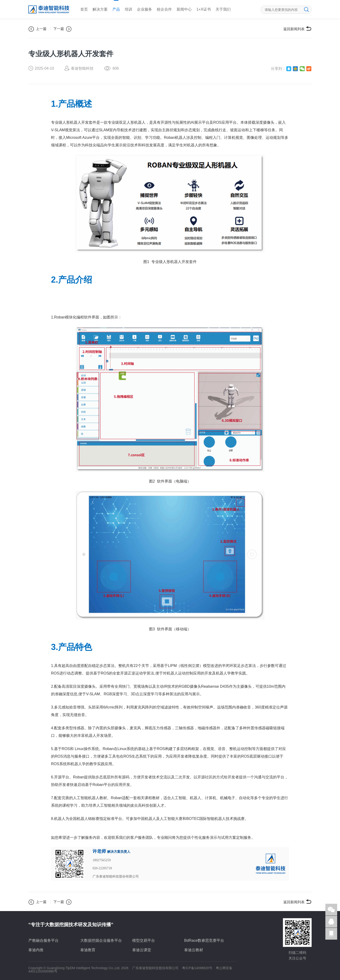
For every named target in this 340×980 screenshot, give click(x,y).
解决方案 (100, 9)
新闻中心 (184, 9)
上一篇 (37, 29)
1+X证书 (204, 9)
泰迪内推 (36, 950)
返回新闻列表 (297, 28)
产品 (116, 9)
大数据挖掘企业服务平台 (101, 940)
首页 (84, 9)
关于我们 (223, 9)
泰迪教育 (88, 950)
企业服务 (144, 9)
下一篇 (62, 29)
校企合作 (164, 9)
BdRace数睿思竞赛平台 (204, 940)
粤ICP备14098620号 (197, 968)
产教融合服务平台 (43, 940)
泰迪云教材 (194, 950)
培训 (128, 9)
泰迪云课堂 (142, 950)
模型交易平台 (144, 940)
